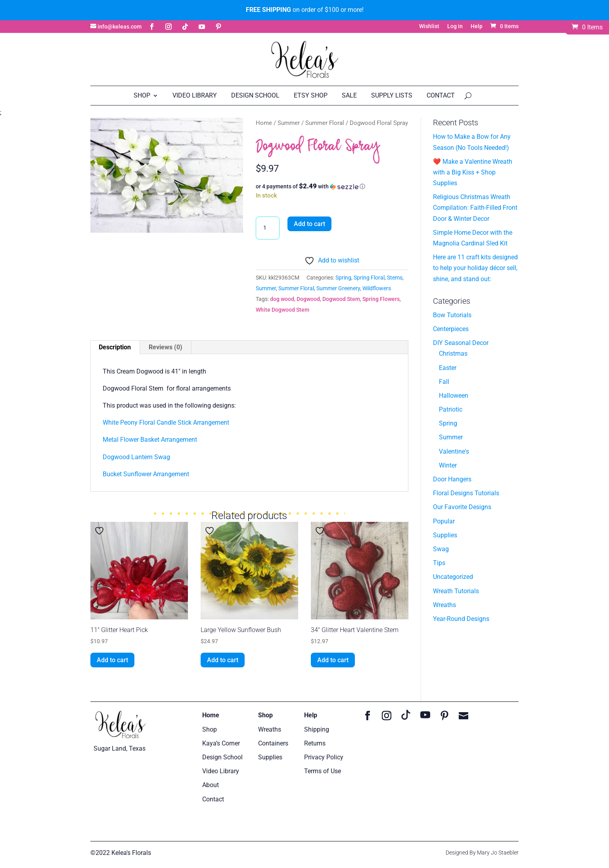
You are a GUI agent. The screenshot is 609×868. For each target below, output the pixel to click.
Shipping (317, 729)
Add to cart (309, 224)
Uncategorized (453, 577)
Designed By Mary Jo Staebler (482, 853)
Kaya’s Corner (221, 743)
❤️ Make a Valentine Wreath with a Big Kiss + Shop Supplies (473, 172)
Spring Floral (369, 278)
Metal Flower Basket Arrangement (150, 440)
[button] (332, 186)
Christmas (453, 354)
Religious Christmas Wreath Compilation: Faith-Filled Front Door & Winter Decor (475, 208)
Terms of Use (323, 771)
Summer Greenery (338, 288)
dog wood (282, 299)
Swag (441, 549)
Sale (349, 95)
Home (264, 123)
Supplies (445, 535)
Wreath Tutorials (456, 591)
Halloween (454, 396)
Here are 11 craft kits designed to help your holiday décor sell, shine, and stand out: (475, 268)
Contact (441, 95)
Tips (439, 563)
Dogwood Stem (341, 299)
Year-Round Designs (461, 619)
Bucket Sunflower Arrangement (147, 474)
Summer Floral (325, 123)
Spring (343, 278)
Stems (395, 278)
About (211, 785)
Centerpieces (451, 329)
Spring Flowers (381, 299)
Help (477, 26)
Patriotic (451, 409)
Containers (273, 743)
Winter (448, 465)
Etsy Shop (311, 95)
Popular (444, 521)
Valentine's (454, 451)
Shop (142, 95)
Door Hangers (452, 479)
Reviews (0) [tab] (166, 347)
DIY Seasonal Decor (461, 343)
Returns (315, 743)
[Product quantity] (268, 228)
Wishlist (429, 26)
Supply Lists (392, 95)
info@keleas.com (120, 27)
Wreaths (444, 605)
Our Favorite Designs (462, 507)
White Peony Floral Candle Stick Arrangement (166, 423)
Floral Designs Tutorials (466, 493)
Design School (255, 95)
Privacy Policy (324, 757)
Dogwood (308, 299)
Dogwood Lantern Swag (136, 457)
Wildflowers (377, 288)
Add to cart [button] (112, 660)
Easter (448, 368)
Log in (455, 26)
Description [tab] (115, 347)
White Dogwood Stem (282, 310)
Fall (444, 382)
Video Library (195, 95)
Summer (289, 123)
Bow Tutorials (452, 315)
